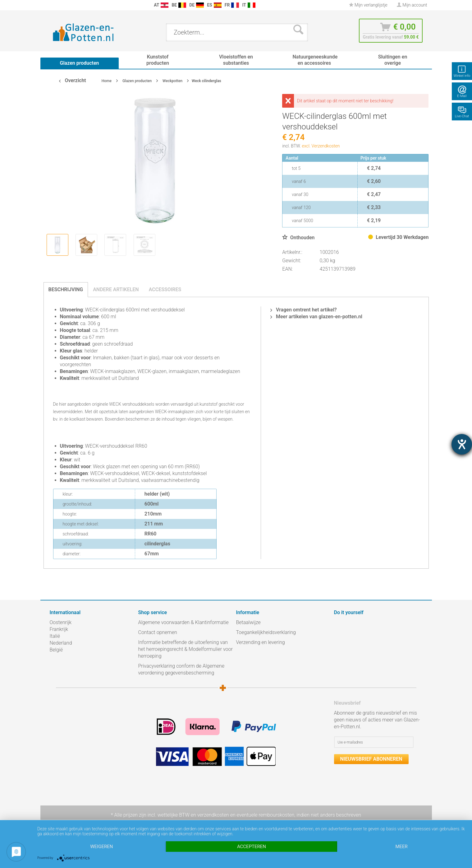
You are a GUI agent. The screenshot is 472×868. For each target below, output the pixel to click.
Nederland (61, 643)
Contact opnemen (158, 632)
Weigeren (101, 847)
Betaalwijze (248, 622)
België (56, 650)
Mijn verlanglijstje (368, 5)
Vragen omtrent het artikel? (304, 310)
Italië (55, 636)
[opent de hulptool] (462, 444)
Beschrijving (66, 289)
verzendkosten (213, 815)
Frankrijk (59, 629)
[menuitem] (53, 5)
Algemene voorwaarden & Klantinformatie (183, 622)
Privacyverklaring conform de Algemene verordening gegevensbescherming (181, 669)
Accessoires (165, 289)
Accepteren (252, 847)
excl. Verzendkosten (321, 146)
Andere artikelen (116, 289)
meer (401, 847)
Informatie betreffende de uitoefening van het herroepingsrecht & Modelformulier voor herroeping (186, 649)
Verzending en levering (261, 642)
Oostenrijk (61, 622)
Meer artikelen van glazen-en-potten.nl (316, 317)
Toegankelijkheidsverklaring (266, 632)
